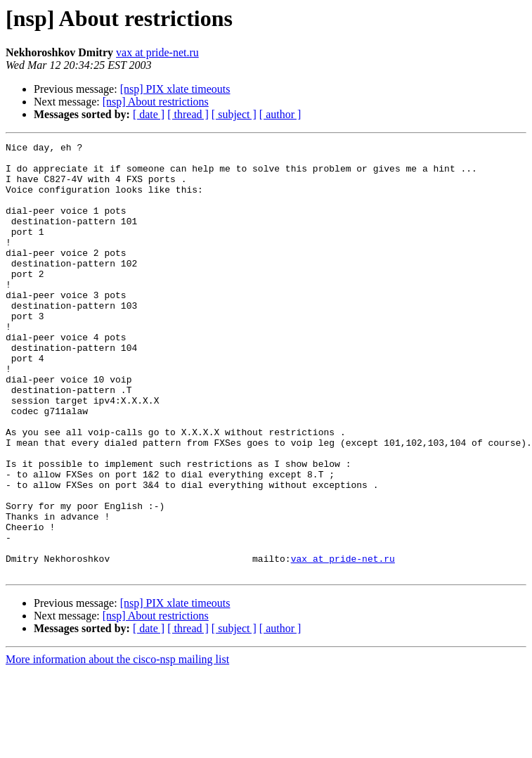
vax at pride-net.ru (157, 52)
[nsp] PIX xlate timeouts (175, 89)
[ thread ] (188, 114)
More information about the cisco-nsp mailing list (117, 746)
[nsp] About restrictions (156, 102)
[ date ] (149, 114)
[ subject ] (234, 114)
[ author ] (280, 114)
